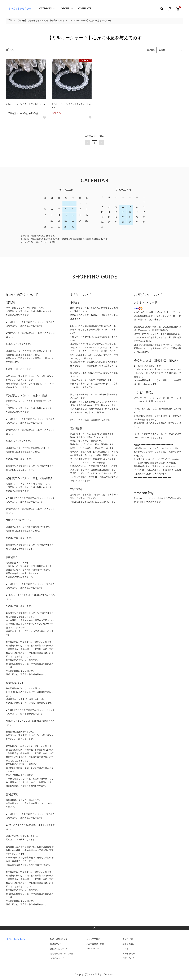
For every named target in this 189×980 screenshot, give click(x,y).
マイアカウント (129, 939)
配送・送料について (59, 939)
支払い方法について (59, 949)
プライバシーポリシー (60, 958)
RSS (88, 949)
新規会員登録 (128, 944)
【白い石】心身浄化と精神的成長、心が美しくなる (40, 21)
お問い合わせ (128, 958)
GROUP (65, 9)
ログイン (126, 949)
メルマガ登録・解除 (95, 944)
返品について (56, 944)
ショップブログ (93, 939)
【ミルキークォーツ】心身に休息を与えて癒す (90, 21)
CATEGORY (46, 9)
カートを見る (129, 953)
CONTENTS (85, 9)
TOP (10, 21)
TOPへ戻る (94, 928)
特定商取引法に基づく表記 (62, 954)
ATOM (96, 949)
